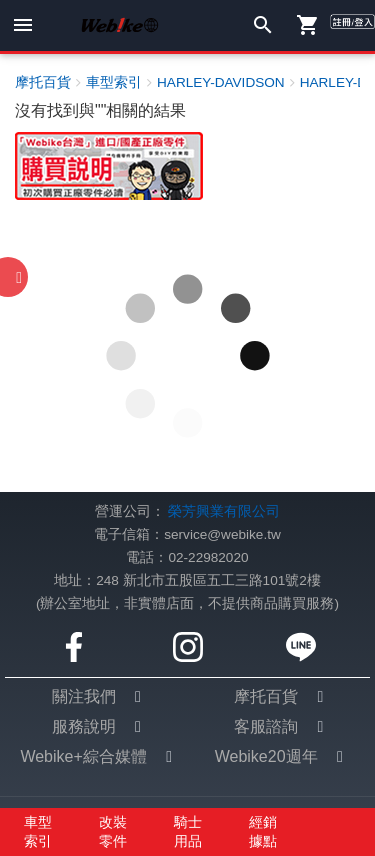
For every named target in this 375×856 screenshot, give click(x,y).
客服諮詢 (266, 726)
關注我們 (84, 696)
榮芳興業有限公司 (224, 511)
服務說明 (84, 726)
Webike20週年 (266, 756)
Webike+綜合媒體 (83, 756)
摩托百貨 (266, 696)
